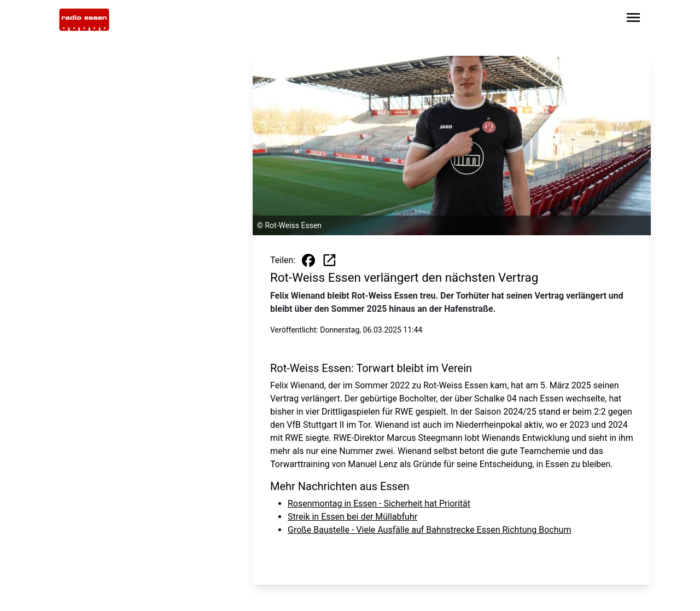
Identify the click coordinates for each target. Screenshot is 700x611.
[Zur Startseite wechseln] (84, 20)
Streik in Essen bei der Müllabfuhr (352, 517)
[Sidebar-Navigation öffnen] (633, 19)
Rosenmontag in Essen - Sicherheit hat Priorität (379, 504)
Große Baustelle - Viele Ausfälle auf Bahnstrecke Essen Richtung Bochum (429, 530)
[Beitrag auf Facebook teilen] (308, 260)
